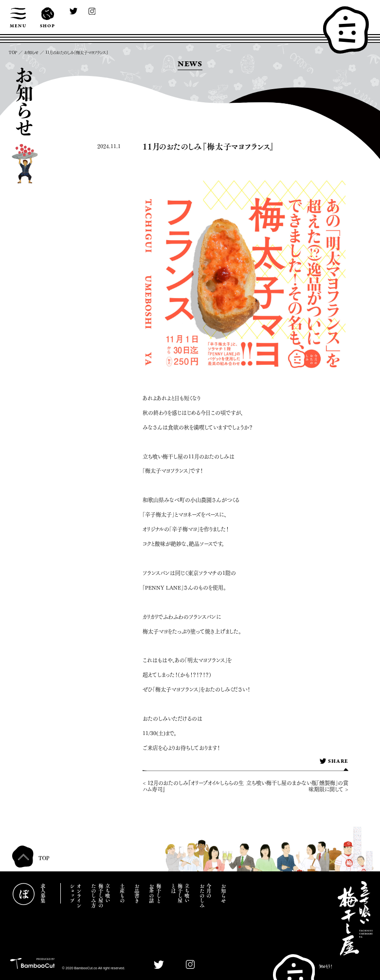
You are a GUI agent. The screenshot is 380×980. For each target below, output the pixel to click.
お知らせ (31, 53)
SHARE (334, 762)
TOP (13, 53)
